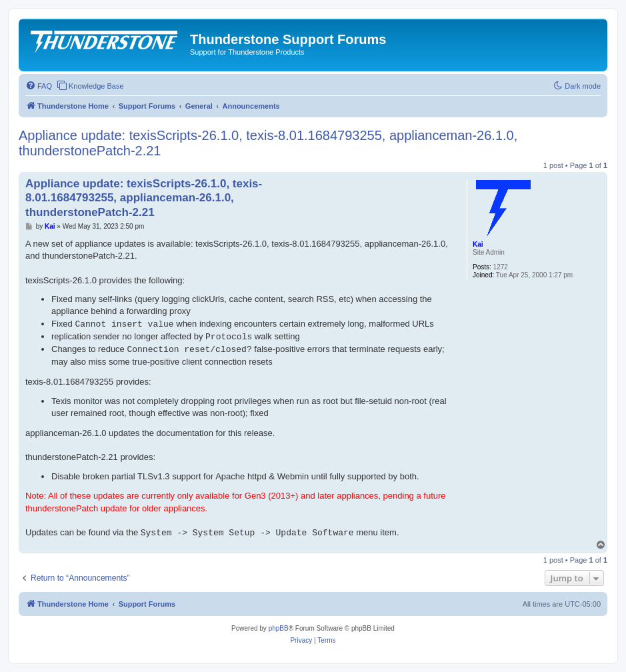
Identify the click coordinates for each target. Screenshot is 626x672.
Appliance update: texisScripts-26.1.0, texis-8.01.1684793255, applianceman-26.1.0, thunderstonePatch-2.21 (268, 143)
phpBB (279, 628)
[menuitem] (39, 86)
